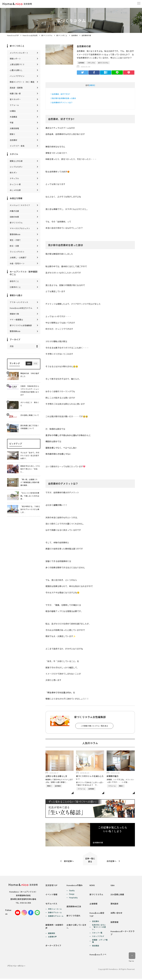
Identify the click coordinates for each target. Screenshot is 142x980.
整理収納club (15, 234)
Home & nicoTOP (13, 35)
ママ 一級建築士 (16, 320)
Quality (72, 891)
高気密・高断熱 (16, 88)
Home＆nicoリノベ (98, 956)
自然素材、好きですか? (60, 94)
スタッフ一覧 (97, 934)
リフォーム (14, 105)
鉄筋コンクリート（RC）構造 (22, 82)
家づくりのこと (62, 35)
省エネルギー (15, 99)
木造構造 (13, 117)
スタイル (14, 154)
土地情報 (93, 905)
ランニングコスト (17, 252)
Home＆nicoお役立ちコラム (21, 308)
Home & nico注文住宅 (30, 35)
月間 (35, 363)
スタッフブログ (98, 938)
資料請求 (114, 905)
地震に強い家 (15, 93)
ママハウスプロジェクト (20, 228)
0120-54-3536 (25, 903)
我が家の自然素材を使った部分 (63, 98)
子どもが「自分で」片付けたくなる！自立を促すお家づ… (30, 455)
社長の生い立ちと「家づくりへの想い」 (99, 928)
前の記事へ (69, 861)
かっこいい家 (15, 184)
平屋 (12, 123)
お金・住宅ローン (17, 263)
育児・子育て (15, 240)
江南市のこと (15, 287)
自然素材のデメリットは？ (62, 102)
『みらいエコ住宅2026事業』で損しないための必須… (30, 496)
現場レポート (15, 59)
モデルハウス (51, 905)
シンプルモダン (16, 167)
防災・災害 (14, 246)
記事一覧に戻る (90, 860)
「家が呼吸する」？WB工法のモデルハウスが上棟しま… (30, 509)
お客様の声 (52, 938)
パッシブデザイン (17, 76)
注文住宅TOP (51, 886)
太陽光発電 (14, 128)
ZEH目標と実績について (30, 415)
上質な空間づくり (17, 64)
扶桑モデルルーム (55, 913)
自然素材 (74, 35)
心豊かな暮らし (16, 70)
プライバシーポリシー (16, 967)
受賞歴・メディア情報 (100, 942)
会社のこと (14, 281)
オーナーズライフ (53, 947)
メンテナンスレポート (19, 53)
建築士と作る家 (16, 161)
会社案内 (95, 923)
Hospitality (73, 898)
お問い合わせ (116, 914)
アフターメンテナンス (19, 302)
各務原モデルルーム (56, 917)
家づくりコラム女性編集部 (21, 325)
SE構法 (13, 111)
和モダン (13, 173)
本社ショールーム (55, 910)
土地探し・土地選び (18, 257)
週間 (29, 363)
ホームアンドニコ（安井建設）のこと (24, 273)
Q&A (113, 886)
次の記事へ (111, 861)
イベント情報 (51, 895)
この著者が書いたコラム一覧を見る (94, 726)
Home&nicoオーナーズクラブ (122, 935)
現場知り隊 (14, 314)
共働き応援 (14, 211)
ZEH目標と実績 (117, 895)
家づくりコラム (47, 35)
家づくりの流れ (73, 916)
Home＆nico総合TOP (97, 916)
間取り (12, 134)
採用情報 (114, 923)
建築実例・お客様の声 (54, 927)
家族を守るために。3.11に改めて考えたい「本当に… (30, 469)
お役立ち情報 (16, 198)
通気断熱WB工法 (74, 907)
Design (72, 895)
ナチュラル (91, 63)
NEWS (92, 886)
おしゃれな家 (15, 190)
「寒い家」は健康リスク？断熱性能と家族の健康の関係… (30, 482)
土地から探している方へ (76, 927)
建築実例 (51, 934)
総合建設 (95, 947)
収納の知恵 (14, 217)
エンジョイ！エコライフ (20, 205)
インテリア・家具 (17, 146)
